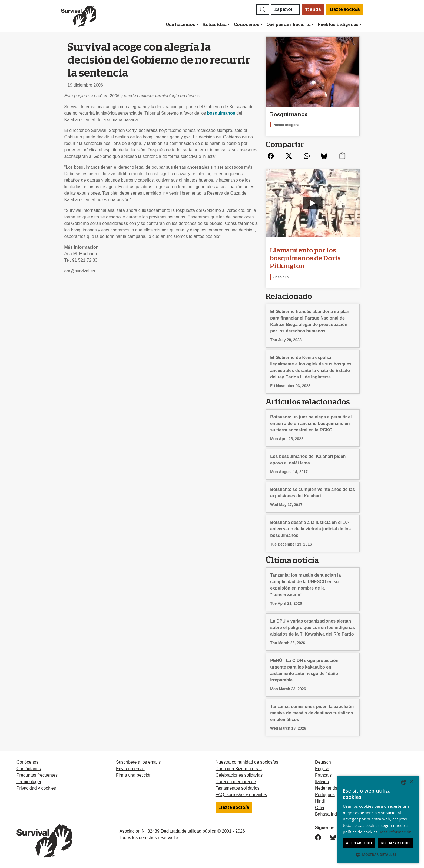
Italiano (322, 782)
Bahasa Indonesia (332, 814)
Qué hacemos (180, 25)
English (322, 769)
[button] (263, 9)
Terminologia (29, 782)
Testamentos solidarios (238, 788)
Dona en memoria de (236, 782)
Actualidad (214, 25)
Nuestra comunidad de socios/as (247, 762)
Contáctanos (29, 769)
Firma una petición (134, 775)
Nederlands (326, 788)
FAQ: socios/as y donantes (241, 795)
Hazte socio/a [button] (345, 9)
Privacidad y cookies (36, 788)
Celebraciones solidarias (239, 775)
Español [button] (284, 9)
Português (325, 795)
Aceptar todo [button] (359, 843)
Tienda (313, 9)
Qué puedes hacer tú (288, 25)
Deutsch (323, 762)
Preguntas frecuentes (37, 775)
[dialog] (378, 819)
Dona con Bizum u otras (239, 769)
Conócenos (247, 25)
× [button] (411, 782)
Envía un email (130, 769)
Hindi (320, 801)
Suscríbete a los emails (138, 762)
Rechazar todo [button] (395, 843)
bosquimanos (221, 113)
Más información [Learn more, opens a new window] (396, 832)
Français (323, 775)
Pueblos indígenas (338, 25)
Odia (320, 808)
